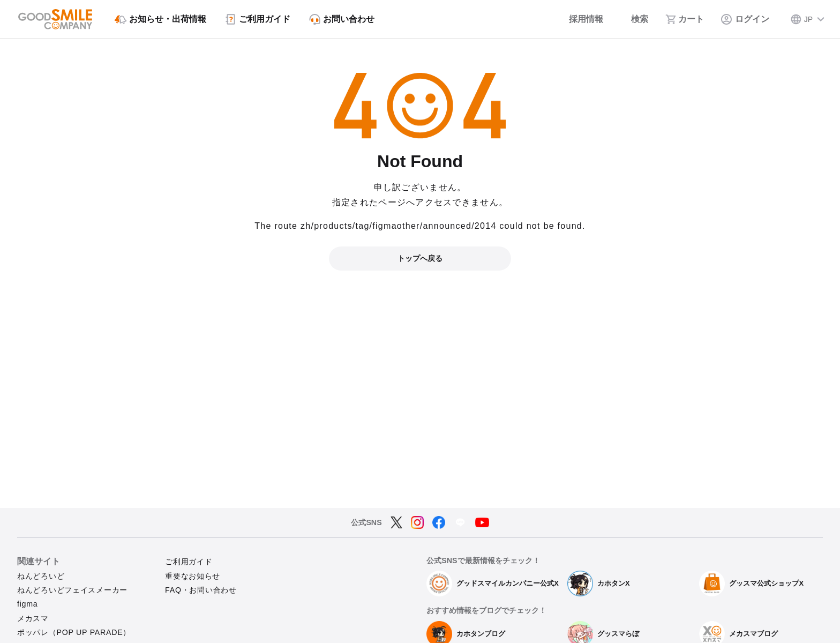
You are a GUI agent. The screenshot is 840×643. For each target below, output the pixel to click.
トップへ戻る (420, 258)
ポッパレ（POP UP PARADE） (74, 632)
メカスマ (33, 618)
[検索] (634, 19)
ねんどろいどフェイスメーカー (72, 590)
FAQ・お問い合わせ (201, 590)
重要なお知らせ (193, 576)
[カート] (685, 19)
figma (27, 604)
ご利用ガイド (189, 562)
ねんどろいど (41, 576)
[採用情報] (579, 19)
